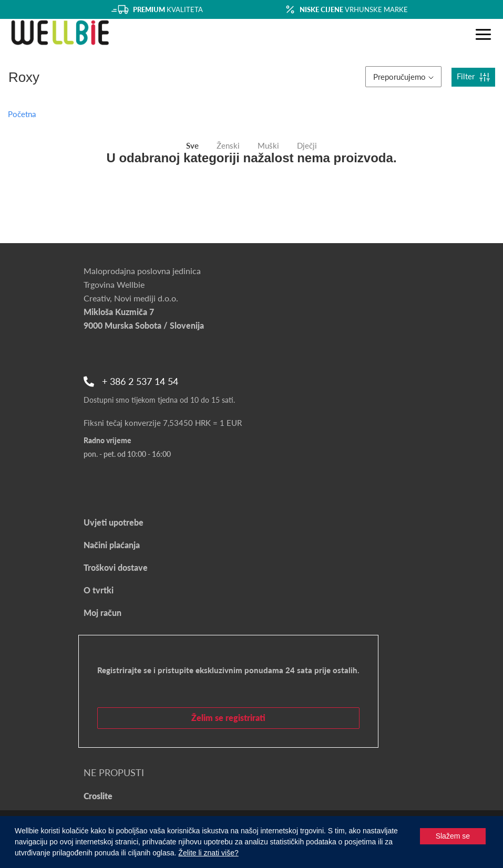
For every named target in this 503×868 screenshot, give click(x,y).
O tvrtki (99, 590)
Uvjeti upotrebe (114, 522)
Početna (22, 114)
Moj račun (102, 613)
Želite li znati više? (208, 853)
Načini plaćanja (112, 545)
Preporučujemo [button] (403, 77)
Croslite (98, 796)
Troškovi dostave (116, 567)
